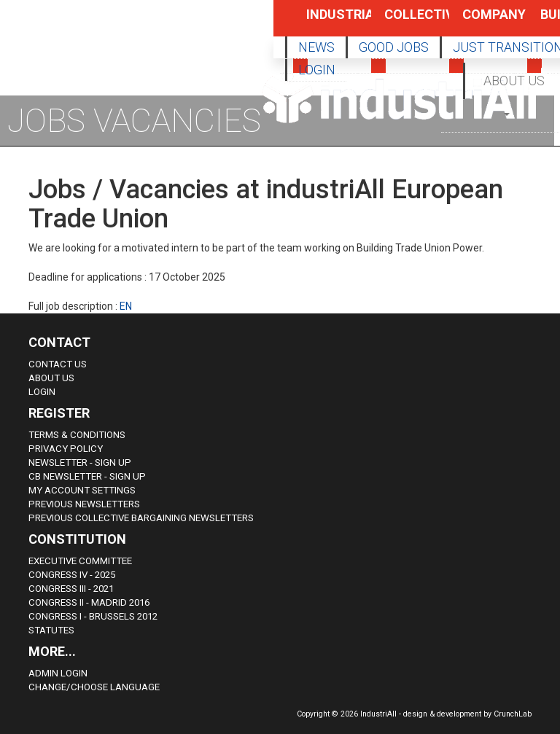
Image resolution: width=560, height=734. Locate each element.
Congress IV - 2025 (72, 575)
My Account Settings (82, 490)
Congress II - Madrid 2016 (89, 602)
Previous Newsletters (84, 504)
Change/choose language (94, 687)
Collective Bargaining (401, 22)
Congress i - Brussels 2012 (93, 616)
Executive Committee (80, 561)
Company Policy (479, 22)
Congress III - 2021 (71, 589)
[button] (508, 113)
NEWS (316, 47)
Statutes (51, 630)
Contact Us (58, 364)
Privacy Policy (66, 449)
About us (51, 378)
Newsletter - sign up (80, 462)
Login (42, 392)
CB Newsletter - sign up (87, 476)
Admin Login (58, 673)
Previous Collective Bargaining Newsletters (141, 518)
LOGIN (317, 70)
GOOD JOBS (394, 47)
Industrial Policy (323, 22)
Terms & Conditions (77, 435)
